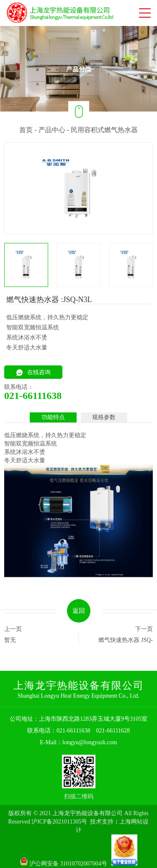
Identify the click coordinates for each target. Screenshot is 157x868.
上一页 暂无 (13, 635)
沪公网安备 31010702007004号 (66, 864)
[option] (78, 68)
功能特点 (53, 417)
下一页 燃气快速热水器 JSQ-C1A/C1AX (126, 636)
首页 (26, 130)
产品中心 (52, 130)
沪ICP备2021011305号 (59, 822)
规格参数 (104, 417)
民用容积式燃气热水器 (104, 130)
